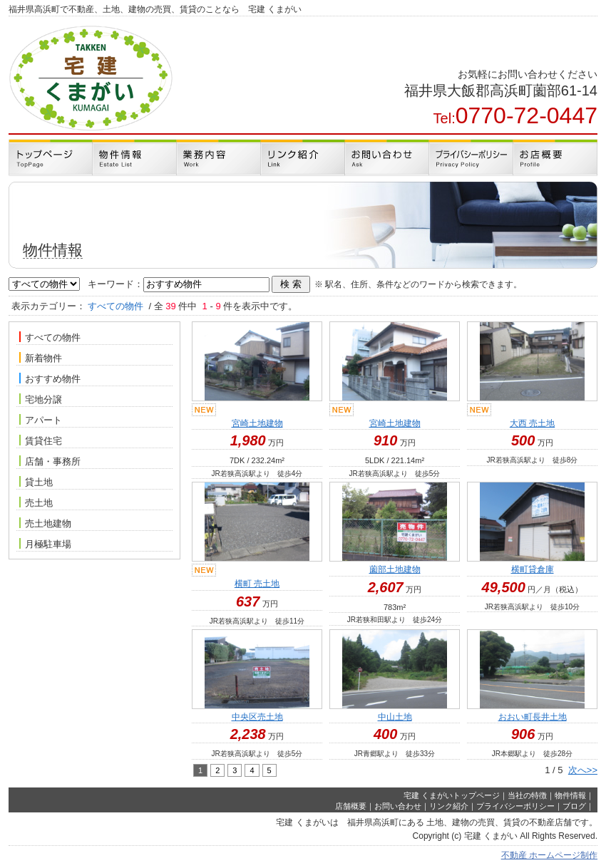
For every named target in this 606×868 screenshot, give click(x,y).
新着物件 (41, 358)
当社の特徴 (527, 795)
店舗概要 (351, 806)
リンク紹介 (449, 806)
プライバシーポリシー (515, 806)
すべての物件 (50, 337)
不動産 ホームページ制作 (549, 855)
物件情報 (570, 795)
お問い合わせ (398, 806)
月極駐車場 (45, 544)
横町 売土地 (257, 584)
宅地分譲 (42, 399)
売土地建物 (45, 523)
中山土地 (395, 717)
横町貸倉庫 (533, 569)
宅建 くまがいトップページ (452, 795)
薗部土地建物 (395, 569)
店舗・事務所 (50, 461)
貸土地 (36, 482)
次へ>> (583, 770)
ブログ (574, 806)
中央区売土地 (257, 717)
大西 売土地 (532, 423)
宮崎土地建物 (257, 423)
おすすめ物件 (50, 378)
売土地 (36, 502)
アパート (41, 420)
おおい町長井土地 (533, 717)
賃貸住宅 (41, 440)
